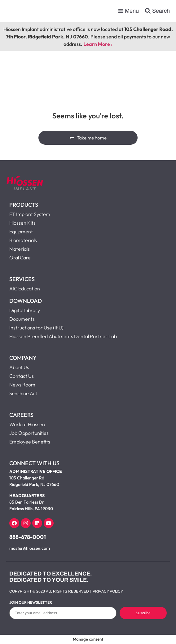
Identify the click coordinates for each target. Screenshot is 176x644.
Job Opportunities (29, 433)
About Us (19, 367)
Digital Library (25, 310)
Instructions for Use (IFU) (36, 328)
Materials (20, 249)
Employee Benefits (30, 442)
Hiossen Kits (22, 223)
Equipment (21, 232)
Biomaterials (23, 240)
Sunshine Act (23, 393)
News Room (22, 385)
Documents (22, 319)
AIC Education (25, 289)
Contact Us (22, 376)
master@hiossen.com (30, 548)
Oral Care (20, 258)
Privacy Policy (108, 591)
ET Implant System (30, 214)
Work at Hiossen (27, 424)
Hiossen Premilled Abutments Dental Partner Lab (63, 336)
